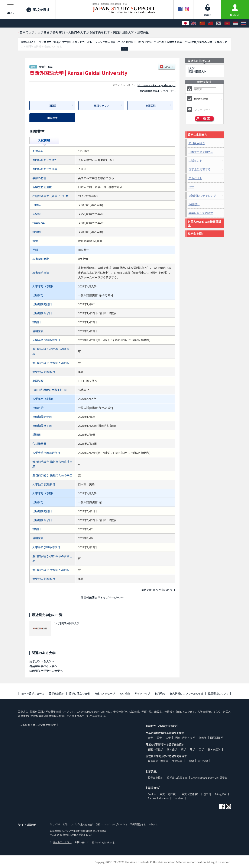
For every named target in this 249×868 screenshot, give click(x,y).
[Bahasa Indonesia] (235, 23)
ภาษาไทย (178, 798)
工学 (201, 749)
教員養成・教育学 (158, 761)
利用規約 (160, 693)
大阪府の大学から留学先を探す (38, 725)
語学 (159, 738)
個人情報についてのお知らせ (187, 693)
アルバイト (195, 178)
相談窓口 (194, 204)
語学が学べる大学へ (42, 661)
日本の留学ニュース (33, 693)
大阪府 (42, 67)
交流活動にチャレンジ (202, 196)
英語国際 (151, 106)
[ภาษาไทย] (244, 23)
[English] (194, 23)
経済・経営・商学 (185, 738)
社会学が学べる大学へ (43, 666)
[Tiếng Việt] (227, 23)
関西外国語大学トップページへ (158, 91)
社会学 (203, 738)
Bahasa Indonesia (158, 798)
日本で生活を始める (201, 152)
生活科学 (177, 761)
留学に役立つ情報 (79, 693)
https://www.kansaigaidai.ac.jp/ (156, 85)
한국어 (207, 794)
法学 (168, 738)
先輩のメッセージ (105, 693)
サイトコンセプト (61, 842)
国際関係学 (217, 738)
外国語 (52, 106)
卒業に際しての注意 (201, 213)
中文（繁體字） (191, 794)
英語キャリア (101, 106)
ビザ (191, 187)
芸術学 (190, 761)
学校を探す (38, 10)
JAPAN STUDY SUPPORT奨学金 (209, 777)
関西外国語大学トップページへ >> (102, 598)
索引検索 (125, 693)
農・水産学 (214, 749)
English (152, 794)
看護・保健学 (155, 749)
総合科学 (203, 761)
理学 (193, 749)
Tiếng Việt (221, 794)
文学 (150, 738)
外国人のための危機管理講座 (204, 223)
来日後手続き (197, 143)
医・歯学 (172, 749)
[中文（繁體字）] (210, 23)
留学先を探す (56, 693)
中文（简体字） (169, 794)
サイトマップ (142, 693)
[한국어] (219, 23)
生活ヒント (195, 161)
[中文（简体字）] (202, 23)
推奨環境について (218, 693)
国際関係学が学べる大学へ (46, 671)
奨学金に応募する (200, 169)
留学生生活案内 (198, 135)
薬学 (184, 749)
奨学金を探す (196, 234)
